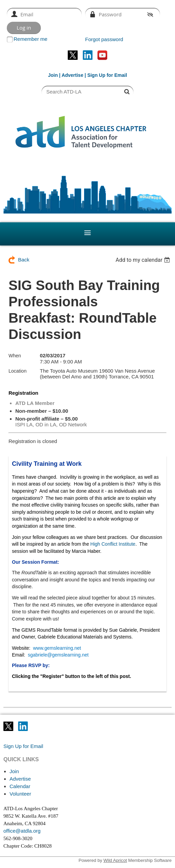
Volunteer (20, 794)
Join (53, 75)
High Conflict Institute (113, 544)
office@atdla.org (22, 831)
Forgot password (104, 39)
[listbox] (144, 260)
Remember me (30, 39)
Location (18, 371)
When (15, 356)
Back (24, 260)
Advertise (73, 75)
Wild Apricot (115, 860)
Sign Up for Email (23, 746)
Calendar (20, 786)
